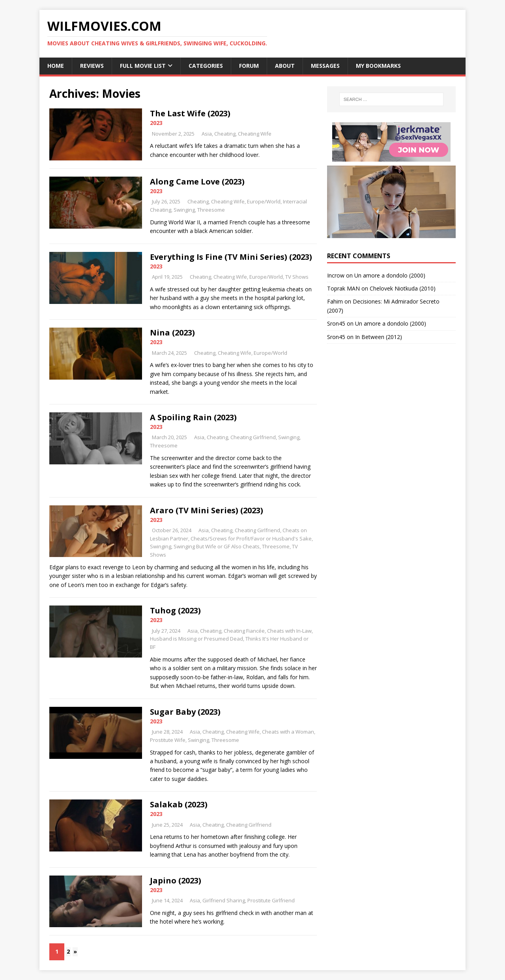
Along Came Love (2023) (197, 182)
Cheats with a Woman (288, 732)
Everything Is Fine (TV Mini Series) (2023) (231, 257)
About (285, 66)
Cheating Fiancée (244, 631)
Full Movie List (143, 66)
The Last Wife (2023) (190, 113)
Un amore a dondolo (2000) (390, 275)
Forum (249, 66)
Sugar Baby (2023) (185, 712)
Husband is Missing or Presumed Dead (196, 639)
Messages (325, 66)
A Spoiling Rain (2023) (193, 417)
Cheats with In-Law (289, 631)
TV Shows (297, 277)
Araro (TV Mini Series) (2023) (207, 510)
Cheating (225, 134)
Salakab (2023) (179, 804)
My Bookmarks (378, 66)
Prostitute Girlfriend (271, 900)
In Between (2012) (379, 337)
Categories (206, 66)
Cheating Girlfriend (253, 437)
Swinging (184, 210)
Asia (207, 134)
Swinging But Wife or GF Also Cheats (217, 546)
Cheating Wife (255, 134)
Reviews (92, 66)
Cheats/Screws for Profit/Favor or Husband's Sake (251, 538)
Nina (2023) (172, 333)
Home (56, 66)
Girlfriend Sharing (224, 900)
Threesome (211, 210)
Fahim (335, 301)
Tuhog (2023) (175, 610)
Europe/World (264, 201)
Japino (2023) (176, 880)
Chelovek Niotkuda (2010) (403, 288)
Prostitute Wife (168, 740)
